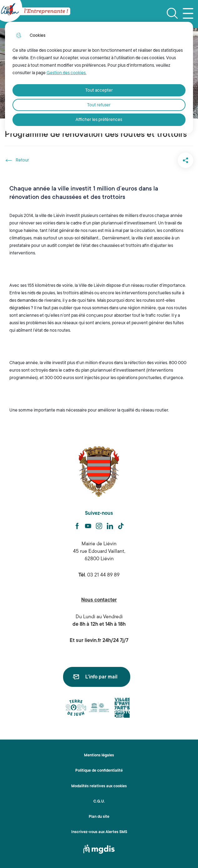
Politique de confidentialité (99, 770)
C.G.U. (99, 801)
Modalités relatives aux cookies (99, 786)
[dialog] (99, 78)
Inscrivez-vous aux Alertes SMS (99, 832)
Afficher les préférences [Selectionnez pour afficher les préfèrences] (99, 119)
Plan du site (99, 817)
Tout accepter (99, 90)
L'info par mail (101, 677)
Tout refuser (99, 105)
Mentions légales (99, 755)
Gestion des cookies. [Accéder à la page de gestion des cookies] (67, 73)
